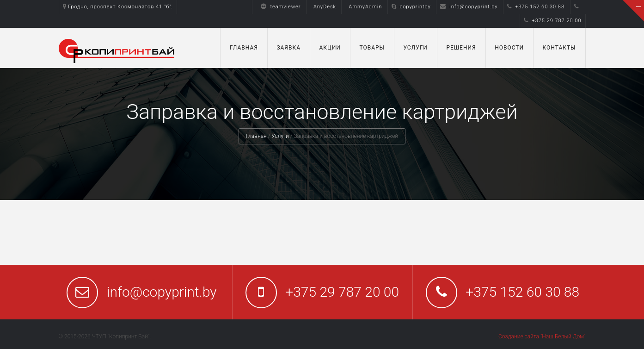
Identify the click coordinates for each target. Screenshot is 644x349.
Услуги (415, 48)
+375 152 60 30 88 (536, 7)
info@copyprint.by (469, 7)
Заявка (288, 48)
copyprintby (411, 7)
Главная (244, 48)
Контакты (559, 48)
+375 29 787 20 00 (552, 21)
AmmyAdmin (365, 7)
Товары (372, 48)
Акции (330, 48)
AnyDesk (325, 7)
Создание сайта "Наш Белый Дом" (542, 337)
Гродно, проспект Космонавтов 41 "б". (118, 7)
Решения (461, 48)
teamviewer (278, 7)
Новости (509, 48)
